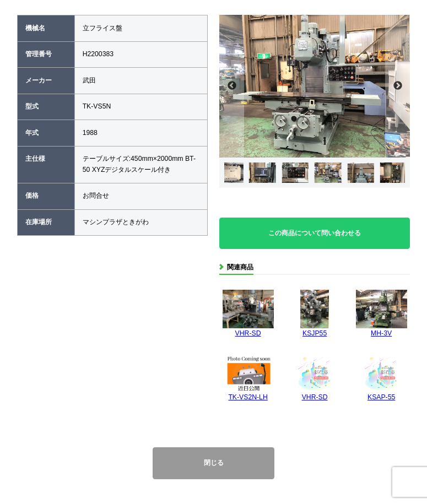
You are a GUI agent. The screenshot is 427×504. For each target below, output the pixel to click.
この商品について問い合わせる (315, 233)
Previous (232, 86)
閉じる (214, 463)
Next (398, 86)
